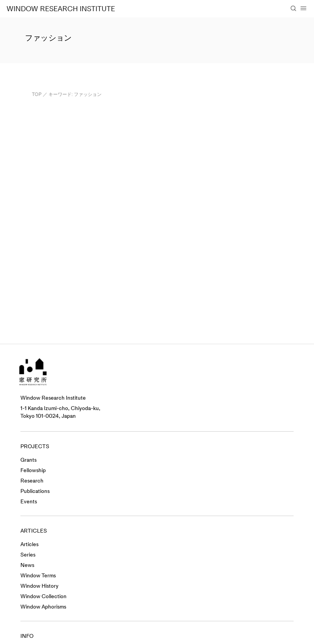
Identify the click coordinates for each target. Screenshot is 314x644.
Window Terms (38, 576)
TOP (37, 94)
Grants (28, 460)
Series (28, 555)
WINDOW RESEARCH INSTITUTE (61, 9)
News (27, 565)
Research (32, 481)
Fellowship (33, 470)
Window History (39, 586)
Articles (29, 544)
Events (29, 502)
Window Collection (43, 596)
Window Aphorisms (43, 607)
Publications (35, 491)
